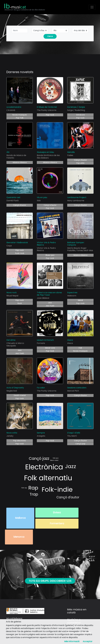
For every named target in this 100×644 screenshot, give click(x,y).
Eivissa (57, 513)
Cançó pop (80, 444)
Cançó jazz (39, 459)
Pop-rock (50, 115)
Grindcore (80, 115)
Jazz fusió (50, 306)
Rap (33, 488)
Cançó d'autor (80, 160)
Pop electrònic (20, 441)
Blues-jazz (50, 255)
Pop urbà (80, 163)
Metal (80, 300)
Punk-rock (20, 253)
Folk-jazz (56, 458)
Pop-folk (20, 118)
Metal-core (50, 348)
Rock (20, 303)
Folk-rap (24, 488)
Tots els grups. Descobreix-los (50, 581)
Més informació (72, 641)
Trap (34, 494)
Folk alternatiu (48, 478)
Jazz (50, 303)
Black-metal (54, 460)
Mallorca (20, 518)
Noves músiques (20, 115)
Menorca (19, 537)
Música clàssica (20, 162)
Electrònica (44, 467)
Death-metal (20, 395)
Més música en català (77, 611)
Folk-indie (57, 490)
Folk (80, 348)
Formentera (57, 523)
